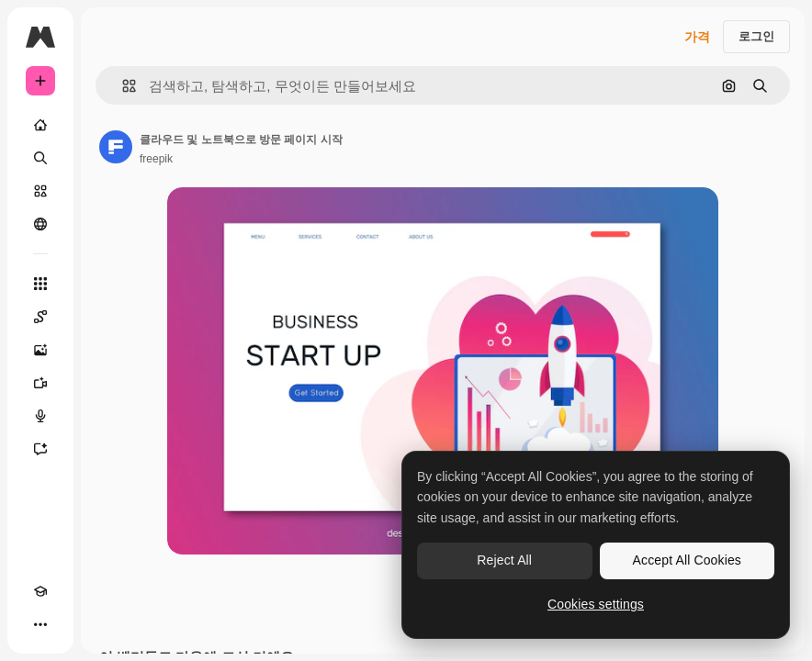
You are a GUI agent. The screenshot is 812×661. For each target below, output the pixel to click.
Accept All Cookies (687, 560)
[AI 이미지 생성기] (40, 350)
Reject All (504, 560)
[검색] (40, 158)
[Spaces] (40, 317)
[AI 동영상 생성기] (40, 383)
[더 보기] (40, 624)
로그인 (756, 36)
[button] (122, 86)
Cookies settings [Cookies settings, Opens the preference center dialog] (596, 604)
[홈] (40, 125)
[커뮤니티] (40, 224)
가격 (697, 37)
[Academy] (40, 591)
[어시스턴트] (40, 449)
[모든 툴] (40, 284)
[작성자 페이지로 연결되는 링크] (116, 147)
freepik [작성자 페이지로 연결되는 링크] (156, 159)
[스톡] (40, 191)
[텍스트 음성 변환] (40, 416)
